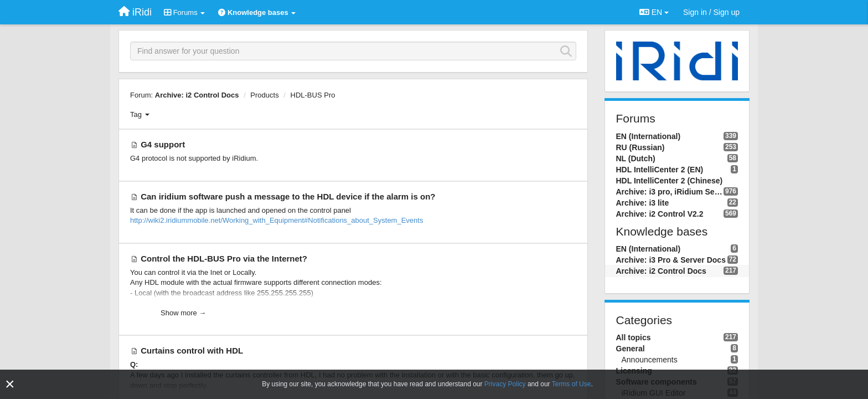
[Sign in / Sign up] (711, 12)
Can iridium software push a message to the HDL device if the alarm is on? (288, 196)
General (631, 349)
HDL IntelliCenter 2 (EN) (660, 170)
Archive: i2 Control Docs (197, 95)
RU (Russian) (640, 147)
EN (654, 12)
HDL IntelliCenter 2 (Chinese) (670, 181)
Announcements (650, 360)
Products (264, 95)
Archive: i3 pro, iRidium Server (670, 192)
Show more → (183, 313)
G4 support (163, 144)
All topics (634, 337)
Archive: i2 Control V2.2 (660, 214)
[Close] (10, 384)
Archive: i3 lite (643, 203)
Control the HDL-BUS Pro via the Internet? (224, 259)
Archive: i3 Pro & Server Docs (671, 260)
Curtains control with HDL (192, 351)
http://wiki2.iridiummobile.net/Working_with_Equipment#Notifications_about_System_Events (277, 220)
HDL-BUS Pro (313, 95)
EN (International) (649, 136)
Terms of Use (572, 384)
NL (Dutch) (636, 158)
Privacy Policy (505, 384)
